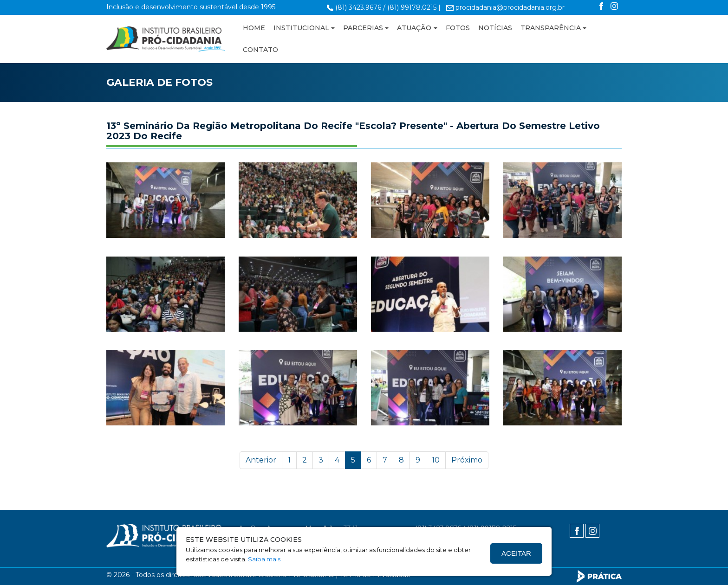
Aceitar (516, 553)
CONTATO (260, 50)
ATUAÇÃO (414, 28)
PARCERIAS (363, 28)
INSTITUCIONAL (301, 28)
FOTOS (458, 28)
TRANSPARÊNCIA (551, 28)
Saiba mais (264, 559)
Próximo (467, 460)
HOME (254, 28)
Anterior (261, 460)
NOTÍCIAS (495, 28)
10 (436, 460)
